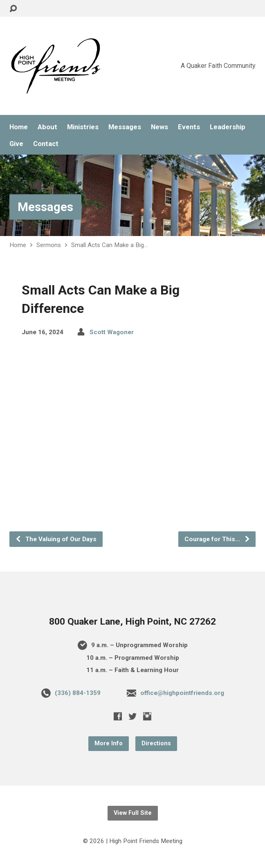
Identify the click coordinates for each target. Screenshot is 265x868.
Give (16, 144)
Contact (46, 144)
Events (189, 127)
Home (19, 127)
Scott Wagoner (112, 332)
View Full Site (133, 813)
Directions (156, 743)
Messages (125, 127)
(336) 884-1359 (78, 693)
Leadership (228, 127)
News (159, 127)
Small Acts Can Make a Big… (109, 245)
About (47, 127)
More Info (109, 743)
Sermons (49, 245)
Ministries (83, 127)
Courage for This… (217, 539)
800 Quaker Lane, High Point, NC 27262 (132, 622)
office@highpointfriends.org (182, 693)
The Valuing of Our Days (56, 539)
